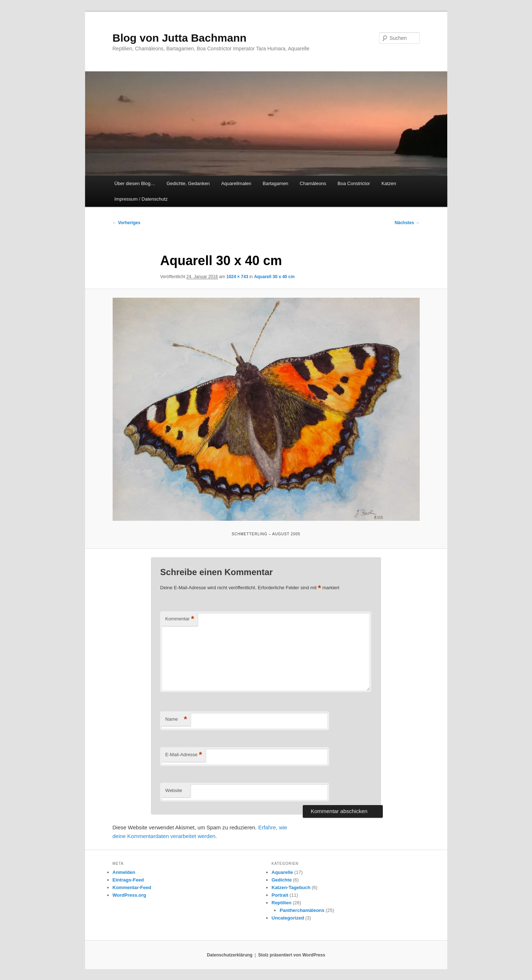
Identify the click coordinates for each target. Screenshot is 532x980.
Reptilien (282, 903)
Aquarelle (282, 872)
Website (174, 790)
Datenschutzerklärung (230, 955)
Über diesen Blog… (135, 183)
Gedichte (282, 880)
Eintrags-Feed (128, 880)
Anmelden (124, 872)
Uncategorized (288, 918)
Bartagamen (275, 183)
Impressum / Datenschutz (141, 199)
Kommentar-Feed (132, 887)
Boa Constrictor (354, 183)
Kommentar (180, 619)
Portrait (280, 895)
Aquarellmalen (236, 183)
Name (176, 719)
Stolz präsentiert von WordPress (292, 955)
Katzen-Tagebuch (291, 887)
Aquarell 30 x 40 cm (274, 277)
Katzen (389, 183)
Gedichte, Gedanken (188, 183)
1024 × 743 (237, 277)
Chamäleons (313, 183)
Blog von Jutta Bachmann (180, 38)
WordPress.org (129, 895)
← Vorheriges (127, 223)
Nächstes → (407, 223)
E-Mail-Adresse (183, 755)
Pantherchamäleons (302, 910)
